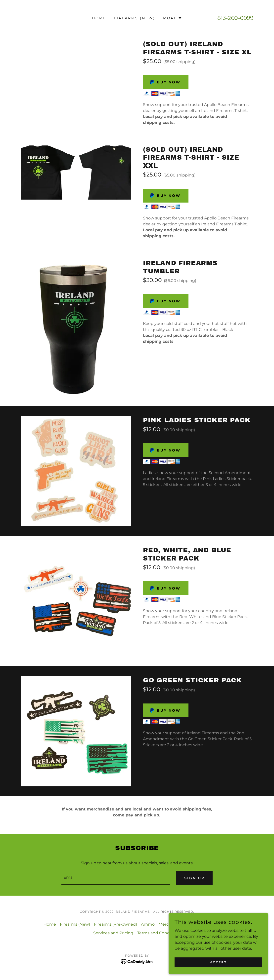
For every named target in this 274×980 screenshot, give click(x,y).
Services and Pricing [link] (113, 933)
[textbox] (116, 878)
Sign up (194, 878)
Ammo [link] (148, 925)
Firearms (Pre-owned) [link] (115, 925)
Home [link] (99, 18)
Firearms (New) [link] (135, 18)
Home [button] (50, 925)
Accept (218, 962)
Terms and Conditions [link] (159, 933)
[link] (137, 962)
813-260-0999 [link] (235, 18)
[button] (173, 19)
